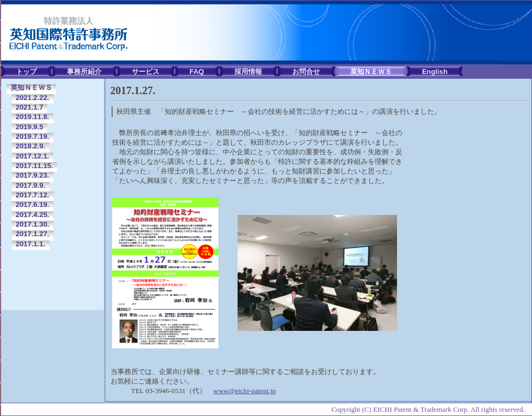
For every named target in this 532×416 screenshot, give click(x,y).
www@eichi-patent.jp (244, 391)
